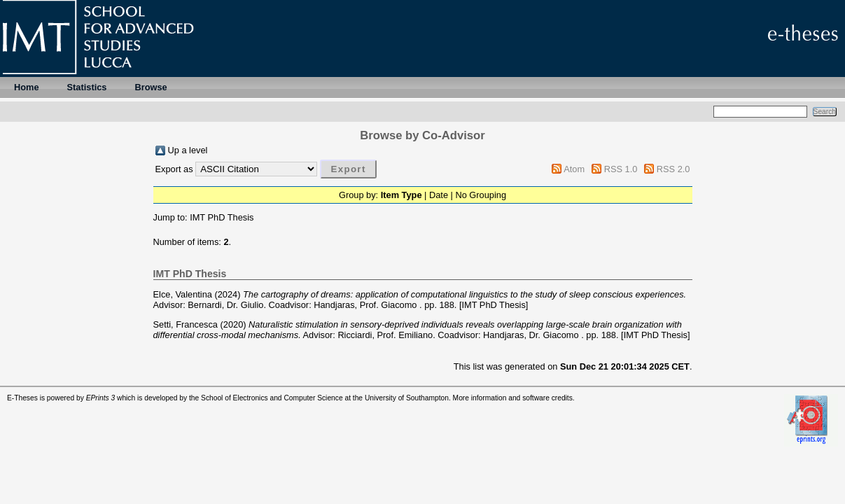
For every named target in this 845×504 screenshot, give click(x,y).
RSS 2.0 (673, 169)
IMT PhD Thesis (222, 217)
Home (27, 87)
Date (439, 195)
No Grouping (481, 195)
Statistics (87, 87)
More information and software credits (513, 398)
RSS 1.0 (621, 169)
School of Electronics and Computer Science (272, 398)
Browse (151, 87)
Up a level (188, 150)
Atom (574, 169)
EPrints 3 (101, 398)
